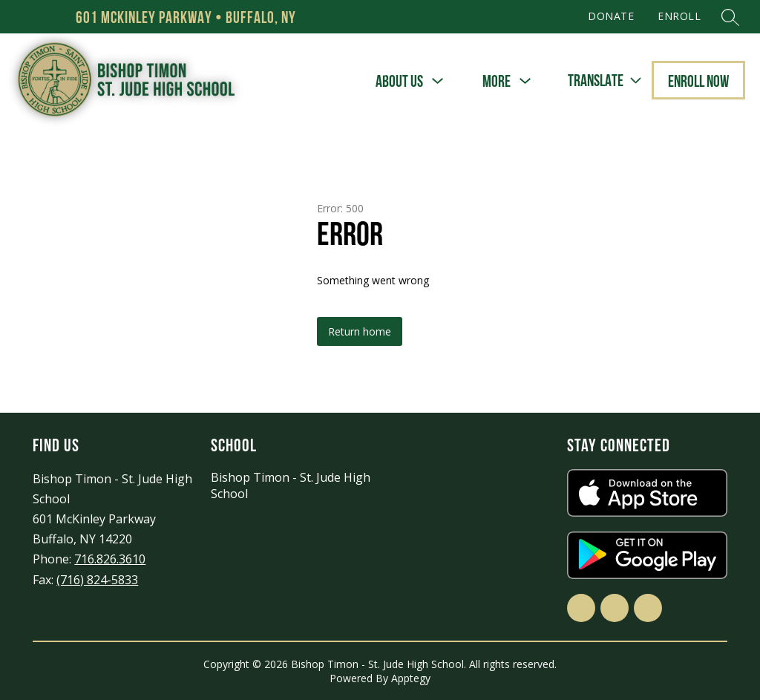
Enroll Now (698, 81)
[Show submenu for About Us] (399, 81)
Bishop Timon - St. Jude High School (291, 485)
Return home (360, 331)
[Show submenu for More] (497, 81)
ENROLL (679, 16)
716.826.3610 (110, 559)
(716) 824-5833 (97, 580)
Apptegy (411, 678)
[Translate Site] (604, 81)
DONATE (611, 16)
